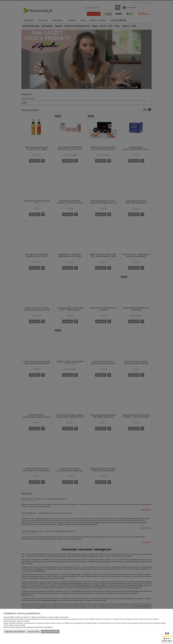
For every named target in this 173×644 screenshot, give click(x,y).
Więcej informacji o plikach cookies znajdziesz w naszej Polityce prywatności (28, 627)
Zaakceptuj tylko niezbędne (15, 632)
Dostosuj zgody (34, 632)
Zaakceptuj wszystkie (50, 632)
